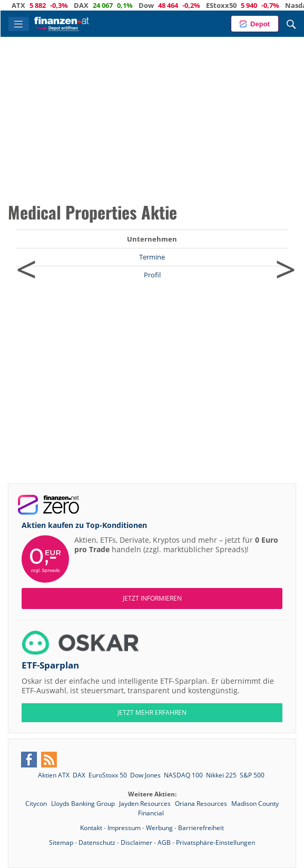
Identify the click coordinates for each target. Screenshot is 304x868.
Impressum (124, 828)
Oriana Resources (202, 804)
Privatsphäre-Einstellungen (215, 842)
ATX (30, 5)
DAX (93, 5)
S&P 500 (252, 775)
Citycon (37, 804)
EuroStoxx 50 (108, 775)
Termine (152, 257)
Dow (158, 5)
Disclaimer (136, 842)
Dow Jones (145, 775)
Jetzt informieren (152, 598)
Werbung (159, 828)
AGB (164, 842)
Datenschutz (97, 842)
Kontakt (91, 828)
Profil (152, 275)
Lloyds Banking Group (84, 804)
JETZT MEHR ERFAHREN (152, 712)
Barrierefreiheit (201, 828)
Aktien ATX (54, 775)
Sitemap (61, 842)
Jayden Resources (146, 804)
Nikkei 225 (221, 775)
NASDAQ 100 (183, 775)
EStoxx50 (233, 5)
